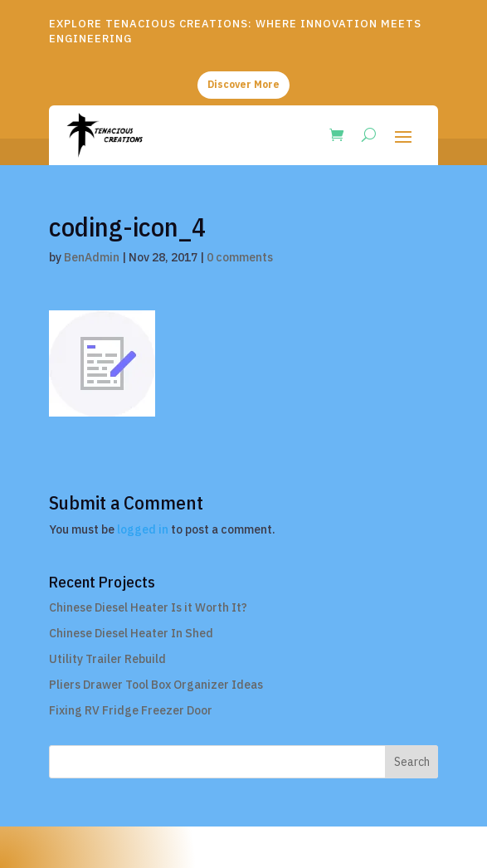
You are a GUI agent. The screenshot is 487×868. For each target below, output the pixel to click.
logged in (143, 529)
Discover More (243, 84)
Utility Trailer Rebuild (107, 659)
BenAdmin (92, 257)
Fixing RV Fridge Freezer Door (131, 710)
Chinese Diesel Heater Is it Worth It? (148, 607)
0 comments (240, 257)
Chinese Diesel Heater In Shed (131, 633)
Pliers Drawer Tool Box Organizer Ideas (156, 685)
